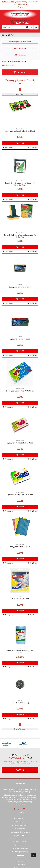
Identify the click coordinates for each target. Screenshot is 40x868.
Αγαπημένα (8, 147)
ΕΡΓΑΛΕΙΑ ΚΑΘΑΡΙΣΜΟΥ (17, 62)
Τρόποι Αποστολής (20, 845)
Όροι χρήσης (20, 822)
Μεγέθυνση (32, 147)
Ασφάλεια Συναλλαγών (20, 848)
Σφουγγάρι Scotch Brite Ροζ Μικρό (20, 443)
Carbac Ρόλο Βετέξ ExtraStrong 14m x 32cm (20, 652)
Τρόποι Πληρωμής (20, 842)
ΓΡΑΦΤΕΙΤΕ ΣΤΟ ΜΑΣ (21, 756)
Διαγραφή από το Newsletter (20, 832)
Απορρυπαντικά (20, 865)
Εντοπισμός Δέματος (20, 852)
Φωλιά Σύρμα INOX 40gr (20, 703)
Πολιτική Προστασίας (20, 825)
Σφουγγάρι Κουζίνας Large (20, 339)
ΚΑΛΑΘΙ (20, 143)
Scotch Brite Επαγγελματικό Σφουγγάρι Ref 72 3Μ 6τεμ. (20, 236)
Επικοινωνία (20, 829)
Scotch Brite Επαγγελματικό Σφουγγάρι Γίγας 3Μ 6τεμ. (20, 184)
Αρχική (20, 7)
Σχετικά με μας (20, 818)
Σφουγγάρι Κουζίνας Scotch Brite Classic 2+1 (20, 132)
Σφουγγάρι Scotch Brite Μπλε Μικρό (20, 391)
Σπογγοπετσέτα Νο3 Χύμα (20, 547)
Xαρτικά (20, 861)
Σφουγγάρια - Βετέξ (7, 65)
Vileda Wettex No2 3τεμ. (20, 599)
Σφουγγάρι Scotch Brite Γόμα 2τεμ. (20, 495)
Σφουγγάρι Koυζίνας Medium (20, 287)
